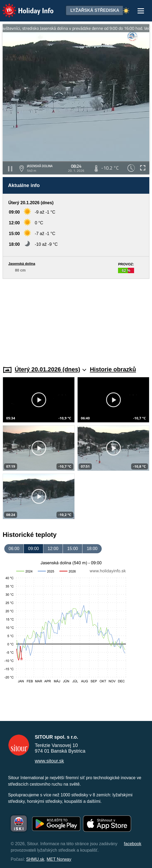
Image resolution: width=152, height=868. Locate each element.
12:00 (53, 549)
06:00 (14, 549)
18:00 (92, 549)
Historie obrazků (113, 369)
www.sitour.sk (49, 761)
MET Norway (59, 859)
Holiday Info (23, 7)
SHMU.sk (35, 859)
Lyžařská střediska (95, 10)
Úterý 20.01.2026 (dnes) (50, 369)
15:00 (73, 549)
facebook (133, 844)
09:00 (33, 549)
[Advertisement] (76, 319)
